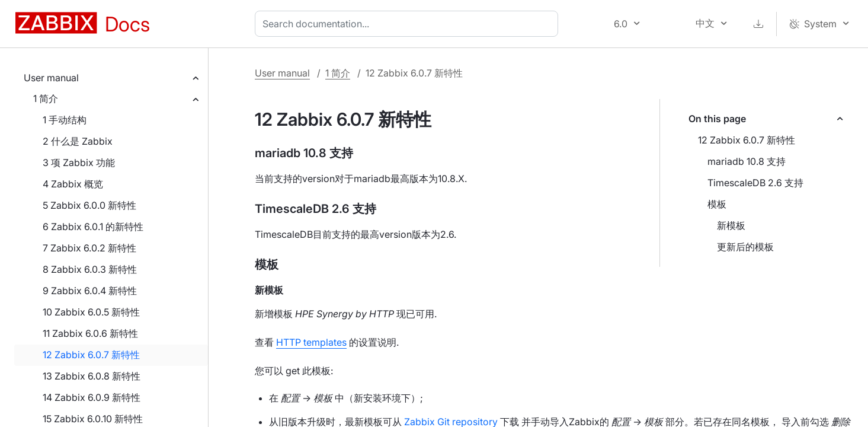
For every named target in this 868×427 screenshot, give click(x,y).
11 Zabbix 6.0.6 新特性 (90, 333)
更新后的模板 (745, 247)
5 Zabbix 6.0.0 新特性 (89, 205)
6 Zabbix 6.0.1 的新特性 (93, 227)
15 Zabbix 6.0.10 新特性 (93, 419)
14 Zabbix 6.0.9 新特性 (92, 397)
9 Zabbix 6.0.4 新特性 (90, 291)
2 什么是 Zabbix (78, 141)
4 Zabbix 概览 (73, 184)
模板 (717, 204)
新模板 (731, 225)
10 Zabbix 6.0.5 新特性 (91, 312)
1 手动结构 (65, 120)
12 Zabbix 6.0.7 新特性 (91, 355)
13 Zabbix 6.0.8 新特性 (92, 376)
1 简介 (46, 98)
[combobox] (409, 24)
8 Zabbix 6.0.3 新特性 (90, 269)
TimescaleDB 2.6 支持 (755, 183)
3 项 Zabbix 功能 (79, 162)
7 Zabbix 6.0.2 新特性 (89, 248)
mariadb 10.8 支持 (747, 161)
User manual (51, 78)
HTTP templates (311, 342)
